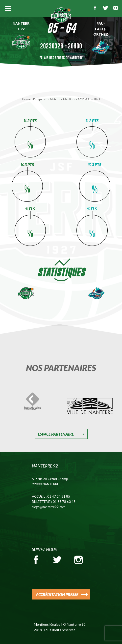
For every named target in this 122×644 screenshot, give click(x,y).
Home (26, 99)
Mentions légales (47, 624)
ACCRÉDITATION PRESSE (57, 594)
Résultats (69, 99)
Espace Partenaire (56, 434)
